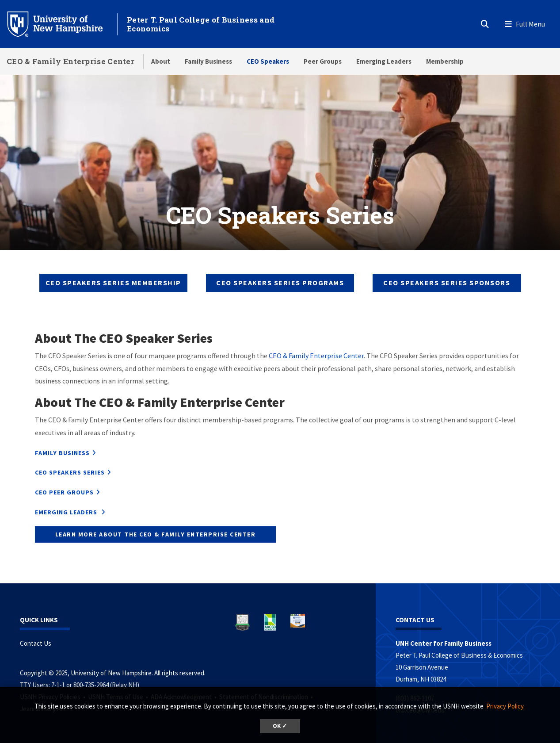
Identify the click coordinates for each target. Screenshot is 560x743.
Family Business (208, 61)
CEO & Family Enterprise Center (70, 61)
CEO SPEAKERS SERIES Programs (280, 283)
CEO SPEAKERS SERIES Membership (113, 283)
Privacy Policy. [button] (505, 706)
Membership (445, 61)
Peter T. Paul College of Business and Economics (201, 24)
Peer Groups (323, 61)
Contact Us (36, 643)
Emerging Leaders (384, 61)
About (161, 61)
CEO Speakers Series (70, 472)
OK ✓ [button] (280, 726)
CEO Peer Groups (64, 492)
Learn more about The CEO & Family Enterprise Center (156, 534)
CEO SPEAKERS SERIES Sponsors (447, 283)
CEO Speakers (268, 61)
